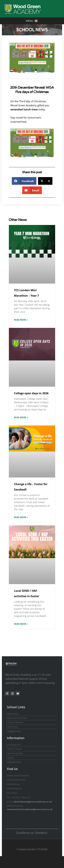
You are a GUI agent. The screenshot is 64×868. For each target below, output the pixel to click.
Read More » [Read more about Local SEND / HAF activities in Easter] (21, 624)
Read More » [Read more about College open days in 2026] (21, 417)
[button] (24, 181)
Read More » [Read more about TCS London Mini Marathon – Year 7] (21, 320)
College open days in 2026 (31, 393)
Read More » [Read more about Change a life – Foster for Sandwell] (21, 517)
